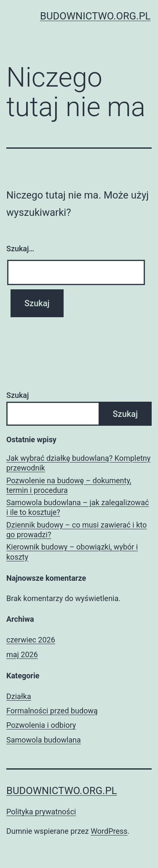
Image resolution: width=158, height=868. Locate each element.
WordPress (109, 831)
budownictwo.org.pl (95, 16)
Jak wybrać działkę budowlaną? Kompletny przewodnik (78, 463)
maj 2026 (22, 654)
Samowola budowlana (44, 740)
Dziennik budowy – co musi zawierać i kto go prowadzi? (76, 530)
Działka (19, 696)
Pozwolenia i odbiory (41, 725)
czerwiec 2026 (31, 640)
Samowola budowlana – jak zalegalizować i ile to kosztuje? (78, 507)
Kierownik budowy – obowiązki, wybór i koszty (72, 552)
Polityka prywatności (41, 812)
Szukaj (18, 395)
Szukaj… (20, 249)
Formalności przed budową (52, 711)
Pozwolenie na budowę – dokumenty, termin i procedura (69, 485)
